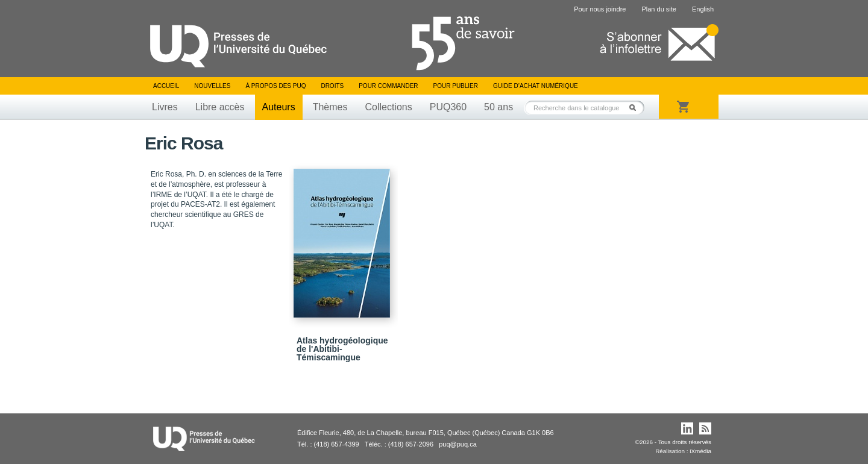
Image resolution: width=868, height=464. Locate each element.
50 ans (498, 107)
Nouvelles (212, 86)
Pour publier (456, 86)
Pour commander (388, 86)
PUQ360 (448, 107)
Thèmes (330, 107)
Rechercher (636, 108)
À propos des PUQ (275, 86)
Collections (388, 107)
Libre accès (220, 107)
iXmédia (700, 451)
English (703, 9)
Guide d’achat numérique (536, 86)
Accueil (166, 86)
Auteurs (279, 107)
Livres (165, 107)
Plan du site (659, 9)
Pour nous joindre (600, 9)
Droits (332, 86)
